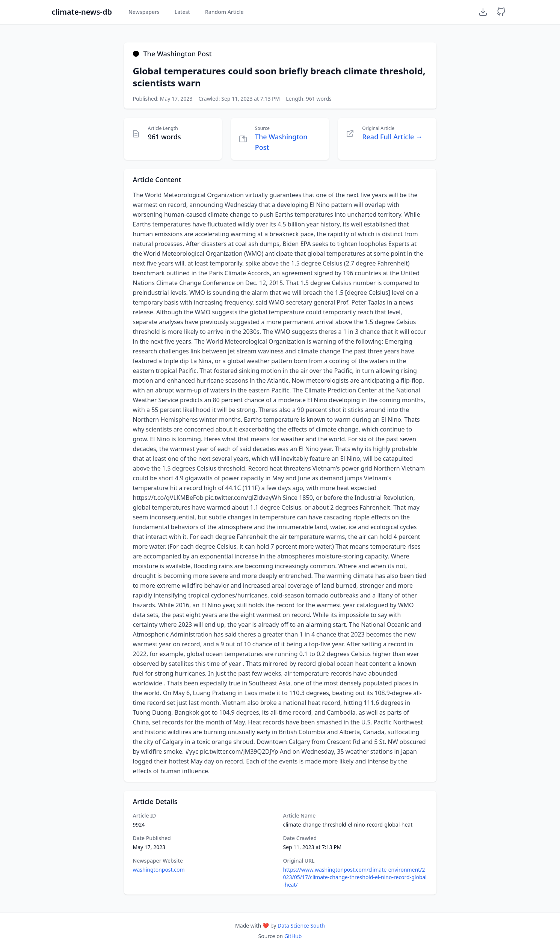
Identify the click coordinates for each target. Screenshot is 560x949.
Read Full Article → (392, 137)
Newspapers (144, 12)
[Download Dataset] (483, 12)
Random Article (224, 12)
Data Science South (301, 926)
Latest (182, 12)
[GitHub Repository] (501, 12)
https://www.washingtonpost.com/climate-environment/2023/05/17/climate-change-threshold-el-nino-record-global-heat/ (355, 877)
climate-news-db (82, 12)
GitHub (293, 936)
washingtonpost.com (159, 870)
